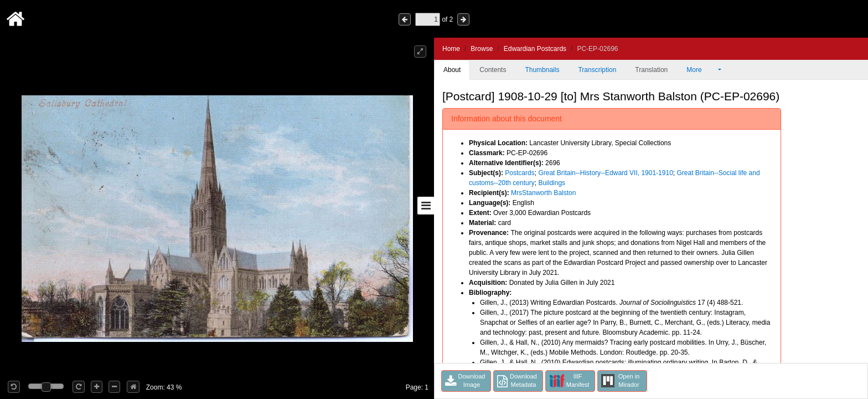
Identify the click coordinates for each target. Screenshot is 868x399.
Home (451, 49)
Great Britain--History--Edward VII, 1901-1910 (605, 173)
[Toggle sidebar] (426, 206)
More (701, 70)
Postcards (520, 173)
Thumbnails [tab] (542, 70)
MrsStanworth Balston (543, 193)
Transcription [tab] (597, 70)
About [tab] (452, 70)
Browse (482, 49)
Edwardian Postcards (535, 49)
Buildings (552, 183)
